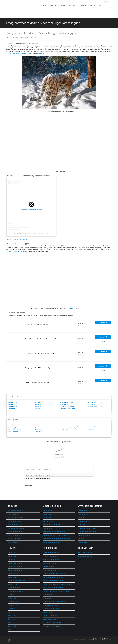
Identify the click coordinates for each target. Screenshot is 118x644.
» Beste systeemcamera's (14, 426)
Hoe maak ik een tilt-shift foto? (53, 581)
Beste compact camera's (15, 511)
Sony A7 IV (11, 619)
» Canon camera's (39, 430)
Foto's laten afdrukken (50, 570)
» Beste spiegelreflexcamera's (15, 428)
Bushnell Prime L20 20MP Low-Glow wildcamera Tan (40, 353)
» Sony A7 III (37, 404)
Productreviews (73, 6)
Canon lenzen (47, 514)
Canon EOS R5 (13, 560)
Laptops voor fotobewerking (87, 528)
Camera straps (83, 514)
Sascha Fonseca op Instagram (18, 53)
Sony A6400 (12, 626)
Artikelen (63, 6)
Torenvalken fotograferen (51, 609)
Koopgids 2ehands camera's (52, 542)
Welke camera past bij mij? (52, 525)
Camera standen (48, 567)
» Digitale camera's (65, 430)
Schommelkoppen (84, 535)
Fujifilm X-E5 (12, 598)
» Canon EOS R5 (12, 404)
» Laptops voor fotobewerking (68, 428)
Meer (101, 6)
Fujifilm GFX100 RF (14, 605)
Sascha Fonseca (22, 46)
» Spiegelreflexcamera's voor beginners (71, 426)
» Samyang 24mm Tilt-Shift (67, 408)
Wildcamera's (82, 542)
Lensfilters (81, 525)
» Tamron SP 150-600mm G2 (94, 406)
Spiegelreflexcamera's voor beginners (55, 535)
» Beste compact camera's (15, 430)
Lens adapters (48, 598)
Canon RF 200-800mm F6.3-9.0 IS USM (21, 581)
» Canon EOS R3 (12, 402)
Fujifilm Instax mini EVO (16, 591)
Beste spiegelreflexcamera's (16, 532)
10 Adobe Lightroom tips (51, 553)
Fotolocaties (84, 6)
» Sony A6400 (38, 406)
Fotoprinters (82, 518)
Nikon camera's (48, 518)
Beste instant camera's (14, 514)
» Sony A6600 (38, 408)
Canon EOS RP (13, 577)
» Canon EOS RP (12, 410)
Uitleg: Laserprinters (49, 619)
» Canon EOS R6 (12, 406)
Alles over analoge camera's (52, 556)
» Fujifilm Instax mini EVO (67, 402)
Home (45, 6)
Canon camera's (48, 511)
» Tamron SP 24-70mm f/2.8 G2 (95, 402)
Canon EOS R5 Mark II (15, 563)
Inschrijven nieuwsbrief (85, 556)
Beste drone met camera (15, 518)
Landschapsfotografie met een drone (55, 602)
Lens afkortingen (48, 595)
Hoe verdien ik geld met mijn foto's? (55, 588)
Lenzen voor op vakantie (51, 605)
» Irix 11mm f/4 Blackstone (67, 406)
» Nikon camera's (38, 426)
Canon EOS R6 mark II (15, 570)
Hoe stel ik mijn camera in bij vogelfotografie (57, 584)
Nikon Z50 (11, 609)
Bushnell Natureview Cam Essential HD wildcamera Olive (41, 339)
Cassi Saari (70, 309)
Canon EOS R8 (13, 574)
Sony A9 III (11, 612)
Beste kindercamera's (14, 521)
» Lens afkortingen (91, 426)
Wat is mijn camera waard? (52, 626)
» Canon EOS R (12, 408)
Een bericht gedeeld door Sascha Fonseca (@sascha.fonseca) (31, 234)
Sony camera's (48, 521)
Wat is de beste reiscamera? (52, 623)
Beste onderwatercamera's (15, 525)
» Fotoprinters (90, 430)
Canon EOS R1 (13, 553)
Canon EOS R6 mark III (16, 567)
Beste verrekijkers (12, 542)
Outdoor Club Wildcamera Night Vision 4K (37, 382)
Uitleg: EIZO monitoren (50, 616)
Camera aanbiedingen (50, 563)
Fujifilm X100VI (13, 602)
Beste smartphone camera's (16, 528)
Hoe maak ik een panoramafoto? (54, 577)
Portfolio (51, 6)
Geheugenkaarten (84, 521)
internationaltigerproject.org (14, 251)
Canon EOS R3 (13, 556)
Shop (57, 6)
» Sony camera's (38, 428)
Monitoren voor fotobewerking (88, 532)
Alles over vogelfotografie (51, 560)
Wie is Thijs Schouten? (85, 553)
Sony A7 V (11, 616)
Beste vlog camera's (13, 539)
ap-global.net (41, 53)
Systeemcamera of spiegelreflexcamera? (56, 539)
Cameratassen (83, 511)
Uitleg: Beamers (48, 612)
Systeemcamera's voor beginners (54, 532)
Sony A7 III (11, 623)
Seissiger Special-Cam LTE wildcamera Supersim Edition (41, 368)
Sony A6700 (12, 630)
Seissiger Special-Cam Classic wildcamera (37, 324)
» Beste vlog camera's (13, 432)
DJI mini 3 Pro (12, 584)
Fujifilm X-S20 (12, 595)
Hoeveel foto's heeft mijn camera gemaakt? (57, 591)
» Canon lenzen (38, 432)
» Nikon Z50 (37, 402)
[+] (52, 475)
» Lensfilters (90, 428)
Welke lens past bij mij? (51, 528)
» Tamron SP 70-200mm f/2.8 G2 (95, 404)
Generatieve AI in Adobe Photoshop (55, 574)
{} (49, 475)
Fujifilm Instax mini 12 (15, 588)
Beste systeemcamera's (14, 535)
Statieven (81, 539)
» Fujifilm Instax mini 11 (66, 404)
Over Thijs (93, 6)
